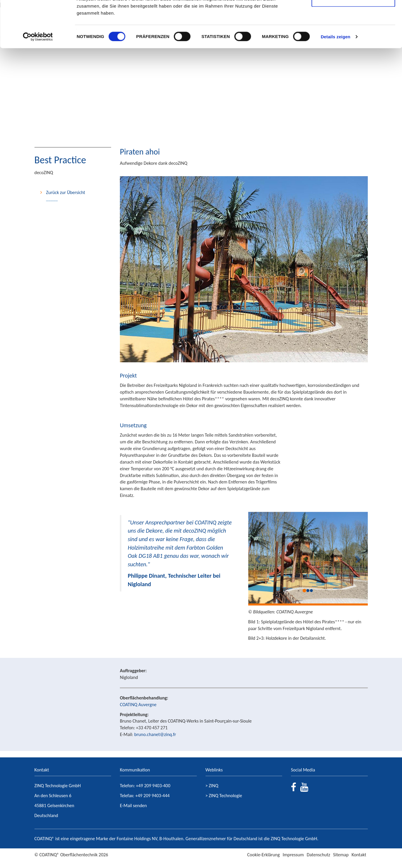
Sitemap (341, 855)
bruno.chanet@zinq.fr (155, 734)
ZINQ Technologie (225, 796)
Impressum (293, 855)
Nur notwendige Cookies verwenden (353, 38)
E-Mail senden (133, 806)
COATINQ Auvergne (138, 705)
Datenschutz (318, 855)
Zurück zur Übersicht (66, 192)
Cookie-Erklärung (264, 855)
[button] (257, 558)
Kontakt (359, 855)
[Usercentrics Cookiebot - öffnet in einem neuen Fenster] (38, 80)
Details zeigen (335, 80)
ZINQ (214, 786)
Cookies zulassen (353, 15)
